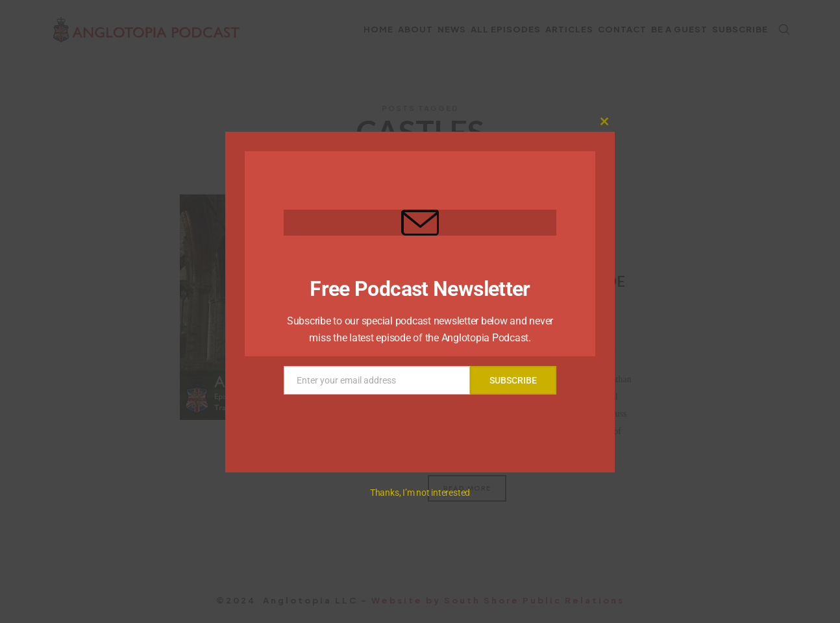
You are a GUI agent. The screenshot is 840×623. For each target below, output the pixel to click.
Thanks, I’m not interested (420, 493)
